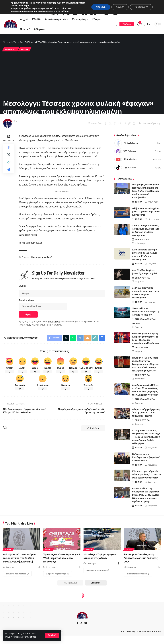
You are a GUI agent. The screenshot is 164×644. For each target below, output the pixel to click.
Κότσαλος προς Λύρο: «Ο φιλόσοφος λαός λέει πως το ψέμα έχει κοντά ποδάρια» (146, 491)
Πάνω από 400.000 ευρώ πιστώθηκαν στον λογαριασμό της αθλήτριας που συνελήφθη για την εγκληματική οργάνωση (146, 381)
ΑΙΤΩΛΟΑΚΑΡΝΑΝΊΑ (145, 336)
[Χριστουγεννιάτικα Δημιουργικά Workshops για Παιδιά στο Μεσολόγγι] (58, 591)
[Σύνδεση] (127, 41)
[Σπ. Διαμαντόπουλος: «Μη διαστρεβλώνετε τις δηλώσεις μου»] (138, 591)
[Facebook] (138, 160)
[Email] (124, 140)
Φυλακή (48, 274)
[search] (143, 41)
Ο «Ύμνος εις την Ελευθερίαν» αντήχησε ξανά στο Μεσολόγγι (146, 474)
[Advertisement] (82, 92)
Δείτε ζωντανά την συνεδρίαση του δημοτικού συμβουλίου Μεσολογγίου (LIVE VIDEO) (21, 575)
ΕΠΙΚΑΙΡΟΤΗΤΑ (142, 256)
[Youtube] (138, 176)
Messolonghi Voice (28, 138)
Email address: (43, 321)
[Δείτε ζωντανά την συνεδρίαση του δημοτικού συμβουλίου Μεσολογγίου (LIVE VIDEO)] (17, 591)
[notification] (138, 41)
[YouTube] (86, 640)
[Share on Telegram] (119, 140)
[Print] (134, 140)
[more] (117, 41)
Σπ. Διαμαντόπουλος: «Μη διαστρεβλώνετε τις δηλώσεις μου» (141, 575)
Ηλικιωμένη (37, 274)
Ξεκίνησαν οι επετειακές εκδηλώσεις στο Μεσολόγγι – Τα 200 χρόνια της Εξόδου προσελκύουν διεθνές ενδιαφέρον (146, 454)
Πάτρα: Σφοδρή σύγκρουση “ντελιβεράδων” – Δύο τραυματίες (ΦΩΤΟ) (146, 429)
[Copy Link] (129, 140)
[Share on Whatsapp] (115, 140)
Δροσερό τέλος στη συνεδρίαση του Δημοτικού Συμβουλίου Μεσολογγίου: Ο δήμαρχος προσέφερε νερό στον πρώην (146, 512)
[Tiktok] (138, 184)
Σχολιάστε (93, 445)
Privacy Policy (12, 637)
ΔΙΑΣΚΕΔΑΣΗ (141, 364)
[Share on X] (110, 140)
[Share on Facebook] (105, 140)
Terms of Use (30, 637)
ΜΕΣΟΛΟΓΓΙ (11, 66)
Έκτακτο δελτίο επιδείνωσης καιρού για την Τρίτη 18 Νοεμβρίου (146, 328)
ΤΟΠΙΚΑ (25, 66)
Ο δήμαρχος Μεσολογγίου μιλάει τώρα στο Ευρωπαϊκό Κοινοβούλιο (146, 228)
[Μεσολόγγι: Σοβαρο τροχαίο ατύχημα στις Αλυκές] (98, 587)
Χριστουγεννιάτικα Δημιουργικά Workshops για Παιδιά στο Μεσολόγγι (62, 575)
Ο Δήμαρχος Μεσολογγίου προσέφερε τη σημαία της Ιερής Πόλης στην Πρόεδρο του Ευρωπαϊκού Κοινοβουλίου (146, 208)
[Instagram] (138, 168)
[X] (81, 640)
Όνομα (23, 303)
